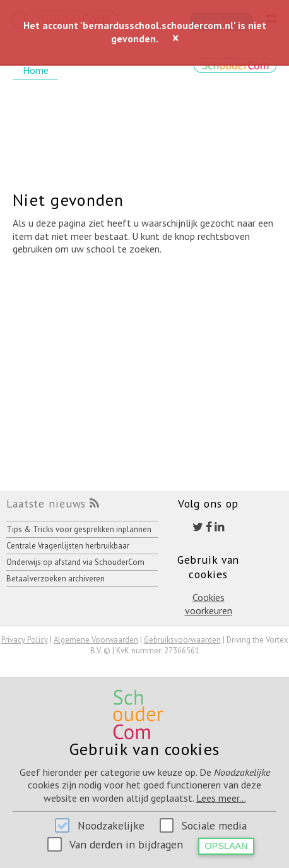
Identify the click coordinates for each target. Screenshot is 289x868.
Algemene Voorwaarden (96, 640)
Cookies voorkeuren (209, 604)
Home (36, 70)
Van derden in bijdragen (126, 844)
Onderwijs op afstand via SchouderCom (75, 562)
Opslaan (227, 846)
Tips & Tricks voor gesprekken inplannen (79, 529)
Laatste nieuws (46, 503)
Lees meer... (221, 798)
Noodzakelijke (111, 825)
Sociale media (214, 825)
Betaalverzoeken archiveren (56, 579)
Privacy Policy (25, 640)
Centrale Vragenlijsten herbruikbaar (68, 546)
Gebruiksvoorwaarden (182, 640)
